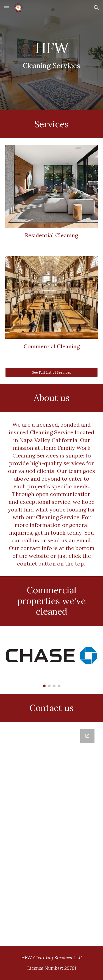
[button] (7, 8)
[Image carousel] (52, 660)
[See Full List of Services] (52, 372)
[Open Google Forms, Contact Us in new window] (87, 736)
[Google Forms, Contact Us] (52, 834)
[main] (52, 55)
